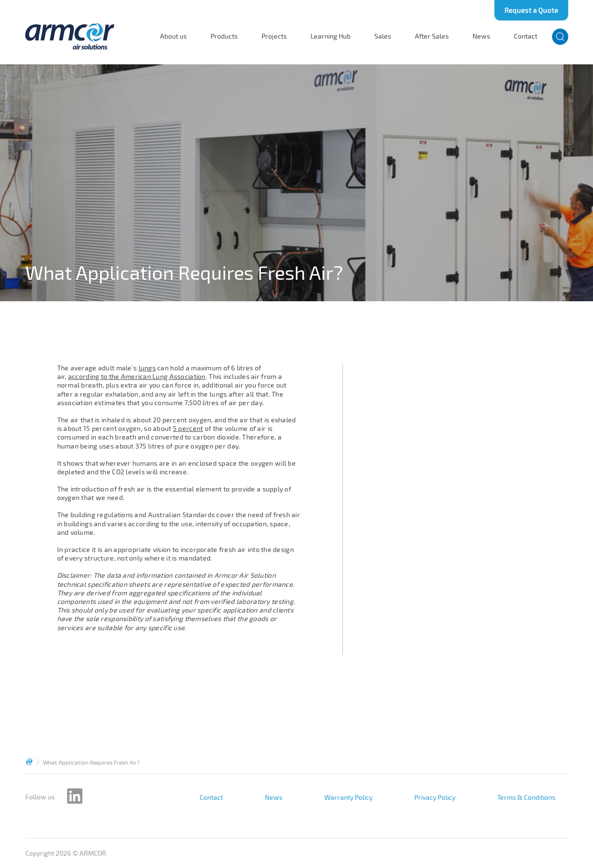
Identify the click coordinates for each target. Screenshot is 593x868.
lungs (147, 368)
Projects (274, 36)
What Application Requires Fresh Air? (91, 762)
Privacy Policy (435, 797)
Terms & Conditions (526, 797)
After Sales (432, 36)
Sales (383, 36)
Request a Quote (531, 10)
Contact (526, 36)
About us (173, 36)
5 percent (188, 428)
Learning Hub (331, 36)
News (481, 36)
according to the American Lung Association (137, 376)
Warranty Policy (348, 797)
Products (224, 36)
